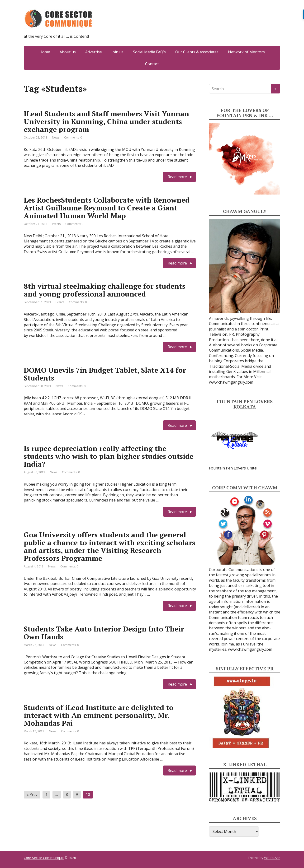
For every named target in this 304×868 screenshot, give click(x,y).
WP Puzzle (272, 858)
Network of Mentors (246, 52)
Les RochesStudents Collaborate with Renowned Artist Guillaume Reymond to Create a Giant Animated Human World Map (107, 208)
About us (68, 52)
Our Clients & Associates (197, 52)
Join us (117, 52)
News (56, 137)
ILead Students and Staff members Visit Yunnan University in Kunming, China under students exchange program (106, 121)
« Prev (32, 794)
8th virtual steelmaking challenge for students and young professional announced (104, 290)
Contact (152, 64)
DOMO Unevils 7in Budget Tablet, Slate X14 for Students (105, 374)
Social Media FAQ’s (149, 52)
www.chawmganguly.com (231, 382)
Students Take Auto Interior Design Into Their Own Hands (104, 633)
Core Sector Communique (44, 858)
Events (56, 224)
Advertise (94, 52)
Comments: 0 (73, 137)
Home (45, 52)
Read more (177, 177)
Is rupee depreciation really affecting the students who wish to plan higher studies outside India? (109, 456)
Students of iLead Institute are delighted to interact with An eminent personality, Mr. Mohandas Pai (99, 715)
